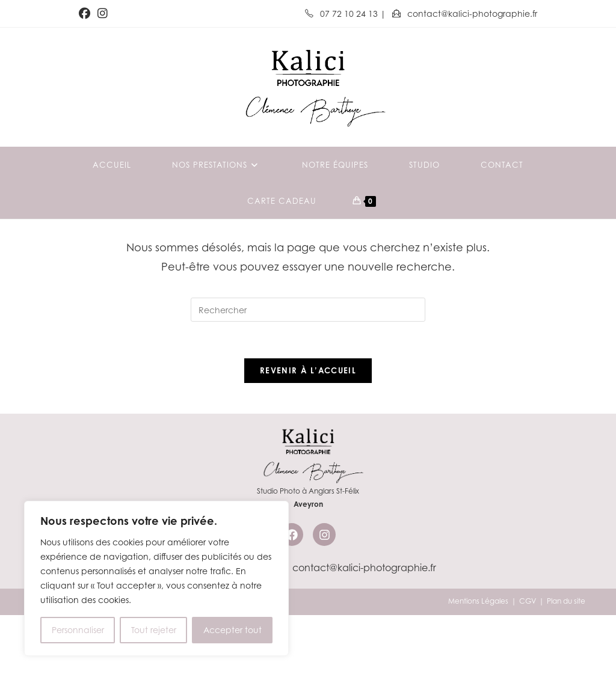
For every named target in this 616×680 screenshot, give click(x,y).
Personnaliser (78, 630)
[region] (156, 578)
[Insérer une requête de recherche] (308, 375)
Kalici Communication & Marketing (182, 666)
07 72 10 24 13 (343, 14)
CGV (528, 666)
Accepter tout (233, 630)
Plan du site (566, 666)
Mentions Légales (478, 666)
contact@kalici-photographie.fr (465, 14)
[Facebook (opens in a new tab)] (86, 14)
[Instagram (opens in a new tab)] (103, 14)
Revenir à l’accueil (308, 435)
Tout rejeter (154, 630)
